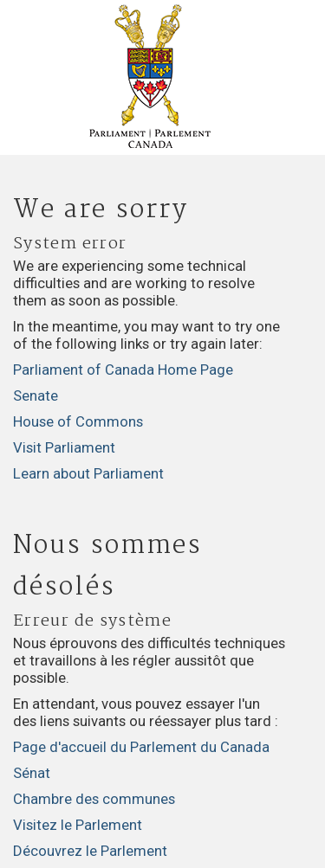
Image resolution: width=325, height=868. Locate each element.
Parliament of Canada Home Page (123, 370)
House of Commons (78, 421)
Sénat (32, 773)
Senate (36, 395)
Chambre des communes (94, 799)
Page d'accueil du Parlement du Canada (141, 747)
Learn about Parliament (88, 473)
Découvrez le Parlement (90, 851)
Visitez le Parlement (78, 825)
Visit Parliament (64, 447)
